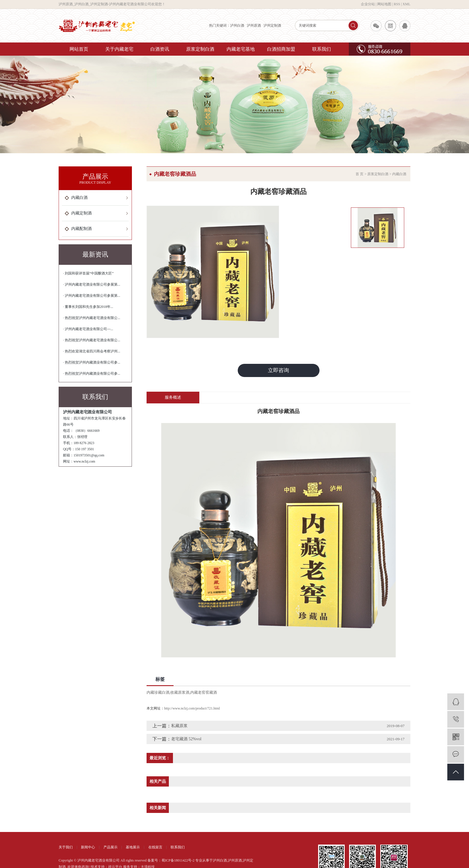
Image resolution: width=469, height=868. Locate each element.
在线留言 (155, 847)
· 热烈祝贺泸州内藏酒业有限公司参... (92, 362)
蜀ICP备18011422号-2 (178, 860)
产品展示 (111, 847)
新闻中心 (88, 847)
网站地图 (384, 4)
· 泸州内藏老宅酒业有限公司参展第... (92, 284)
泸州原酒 (254, 25)
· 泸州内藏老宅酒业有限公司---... (88, 329)
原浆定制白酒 (200, 49)
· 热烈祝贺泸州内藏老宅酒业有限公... (92, 318)
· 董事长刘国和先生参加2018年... (88, 307)
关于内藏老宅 (119, 49)
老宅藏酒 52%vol (186, 739)
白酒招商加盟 (281, 49)
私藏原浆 (179, 726)
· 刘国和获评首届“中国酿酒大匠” (88, 273)
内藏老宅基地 (241, 49)
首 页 (360, 174)
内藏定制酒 (81, 213)
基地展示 (133, 847)
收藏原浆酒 (180, 692)
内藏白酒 (79, 198)
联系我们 (322, 49)
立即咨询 (278, 370)
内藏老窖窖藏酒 (204, 692)
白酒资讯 (160, 49)
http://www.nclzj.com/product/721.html (192, 708)
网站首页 (79, 49)
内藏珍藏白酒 (158, 692)
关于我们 (66, 847)
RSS (397, 4)
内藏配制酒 (81, 229)
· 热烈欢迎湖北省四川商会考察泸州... (92, 351)
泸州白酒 (237, 25)
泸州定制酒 (272, 25)
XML (406, 4)
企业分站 (368, 4)
